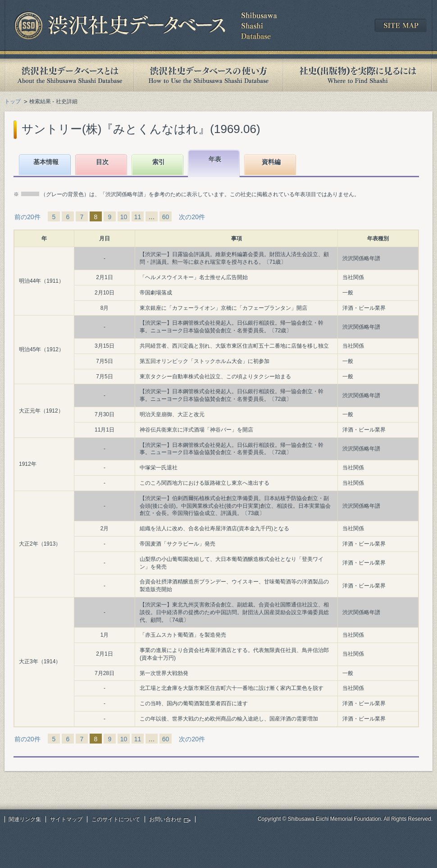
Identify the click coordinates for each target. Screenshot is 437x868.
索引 (159, 162)
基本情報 (46, 162)
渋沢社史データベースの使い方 (209, 75)
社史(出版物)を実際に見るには (358, 75)
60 (166, 217)
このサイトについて (116, 819)
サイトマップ (66, 819)
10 (124, 217)
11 (138, 217)
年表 (215, 159)
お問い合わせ (165, 819)
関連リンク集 (25, 819)
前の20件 (27, 217)
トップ (13, 101)
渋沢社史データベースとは (69, 75)
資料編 (271, 162)
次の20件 (192, 217)
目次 (102, 162)
